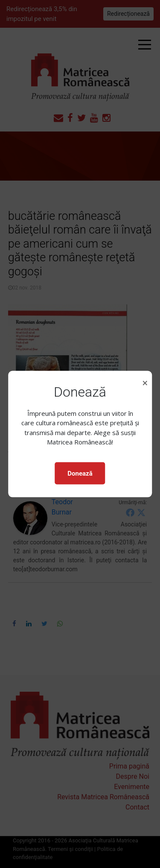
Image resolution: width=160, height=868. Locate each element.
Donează (80, 473)
